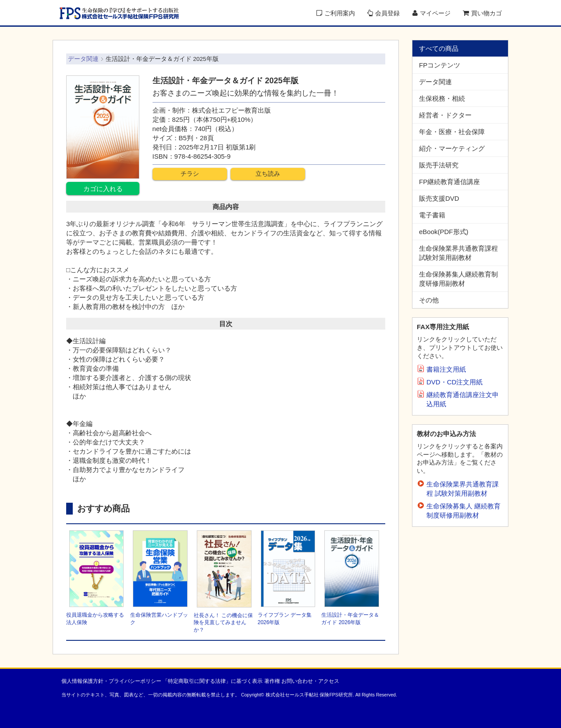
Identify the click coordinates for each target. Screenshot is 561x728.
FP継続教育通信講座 (449, 182)
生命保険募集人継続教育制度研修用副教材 (458, 279)
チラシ (190, 174)
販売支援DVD (439, 198)
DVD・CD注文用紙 (454, 382)
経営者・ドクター (445, 115)
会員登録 (383, 13)
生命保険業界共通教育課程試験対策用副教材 (458, 253)
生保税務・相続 (442, 98)
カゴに (103, 189)
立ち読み (268, 174)
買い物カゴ (482, 13)
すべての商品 (439, 48)
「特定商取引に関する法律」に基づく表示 (213, 681)
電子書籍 (432, 215)
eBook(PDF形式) (444, 232)
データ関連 (435, 82)
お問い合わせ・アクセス (310, 681)
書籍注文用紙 (446, 369)
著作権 (272, 681)
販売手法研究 (439, 165)
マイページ (431, 13)
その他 (429, 300)
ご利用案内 (336, 13)
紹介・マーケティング (452, 148)
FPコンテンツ (440, 65)
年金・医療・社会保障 (452, 132)
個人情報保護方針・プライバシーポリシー (111, 681)
